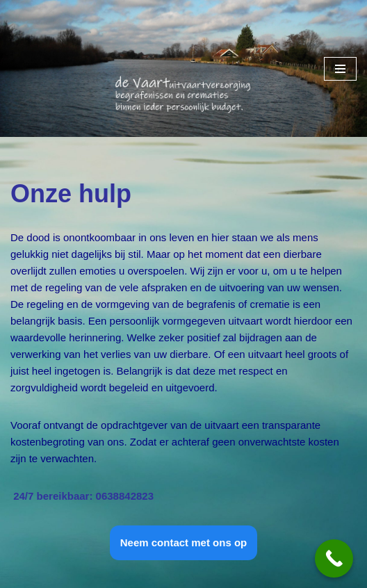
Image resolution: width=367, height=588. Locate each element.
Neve (23, 574)
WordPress (177, 574)
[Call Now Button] (334, 558)
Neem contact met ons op (184, 542)
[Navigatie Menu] (340, 69)
